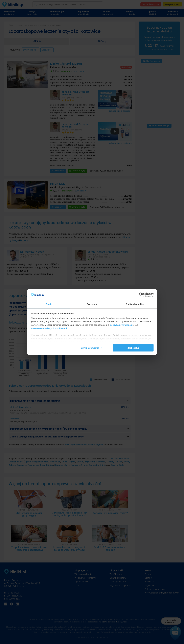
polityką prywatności (121, 325)
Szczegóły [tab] (92, 304)
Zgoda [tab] (49, 304)
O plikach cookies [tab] (135, 304)
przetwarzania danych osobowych (49, 328)
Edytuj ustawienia (92, 348)
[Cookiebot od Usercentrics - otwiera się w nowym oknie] (141, 295)
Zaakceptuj (133, 348)
